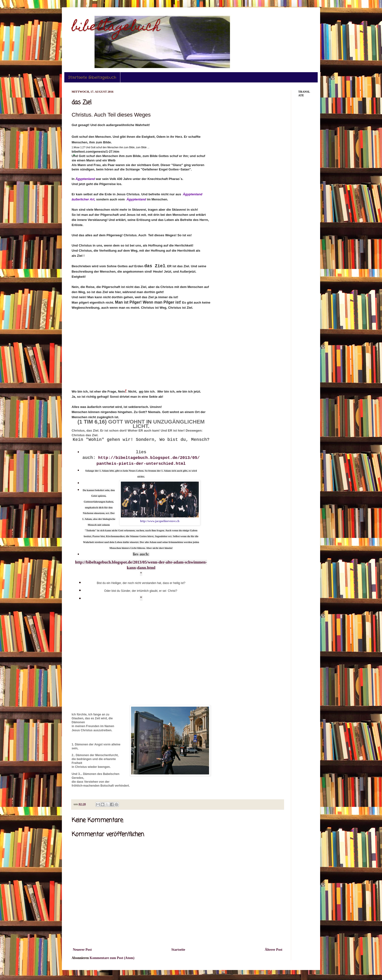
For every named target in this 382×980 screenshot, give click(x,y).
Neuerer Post (82, 950)
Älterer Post (274, 950)
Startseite (178, 950)
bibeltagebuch (116, 28)
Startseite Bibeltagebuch (92, 77)
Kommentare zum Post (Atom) (112, 958)
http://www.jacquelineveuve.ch (160, 521)
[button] (74, 155)
